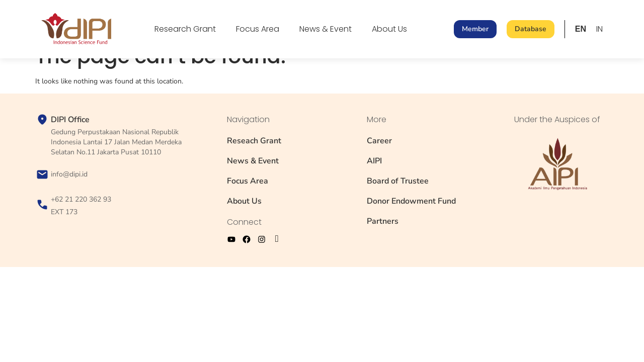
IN (599, 29)
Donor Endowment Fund (411, 201)
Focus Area (258, 29)
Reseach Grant (254, 141)
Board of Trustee (398, 181)
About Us (389, 29)
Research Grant (185, 29)
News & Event (326, 29)
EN (581, 29)
